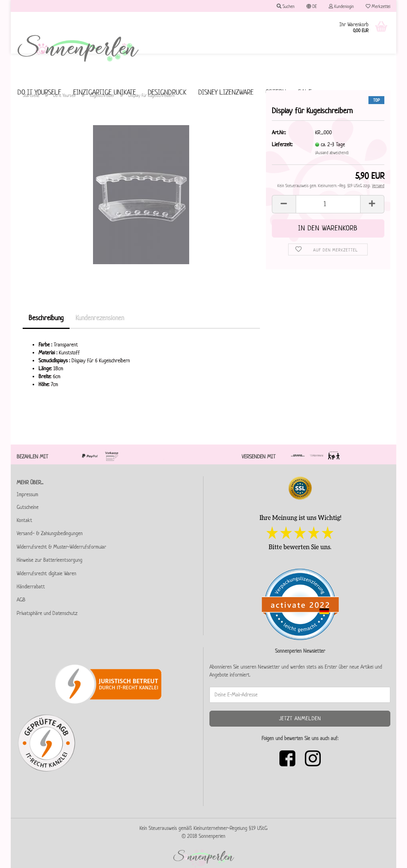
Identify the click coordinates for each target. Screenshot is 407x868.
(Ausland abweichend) (332, 153)
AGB (21, 600)
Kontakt (24, 520)
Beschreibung (46, 318)
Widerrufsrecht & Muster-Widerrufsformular (61, 547)
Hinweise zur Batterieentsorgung (49, 560)
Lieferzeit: (282, 144)
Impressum (27, 494)
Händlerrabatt (31, 587)
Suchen (286, 6)
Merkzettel (378, 6)
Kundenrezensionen (100, 318)
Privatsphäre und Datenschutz (47, 613)
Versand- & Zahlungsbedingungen (50, 533)
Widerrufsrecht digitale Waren (47, 573)
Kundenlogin (341, 6)
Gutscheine (28, 507)
